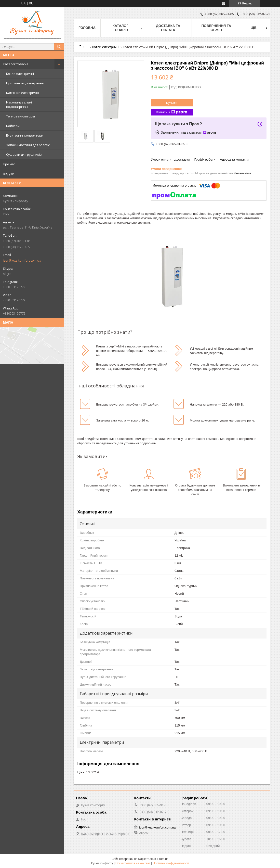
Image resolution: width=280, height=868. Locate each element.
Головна (87, 28)
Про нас (9, 164)
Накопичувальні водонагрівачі (19, 104)
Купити (172, 103)
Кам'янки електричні (22, 93)
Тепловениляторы (20, 116)
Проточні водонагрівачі (25, 83)
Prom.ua (163, 859)
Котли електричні (20, 74)
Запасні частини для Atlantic (28, 145)
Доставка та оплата (168, 28)
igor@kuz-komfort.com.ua (22, 260)
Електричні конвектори (25, 135)
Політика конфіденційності (171, 863)
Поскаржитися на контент (133, 863)
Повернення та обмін (216, 28)
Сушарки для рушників (24, 154)
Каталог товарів (16, 64)
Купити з (172, 112)
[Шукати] (59, 47)
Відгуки (9, 174)
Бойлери (13, 126)
